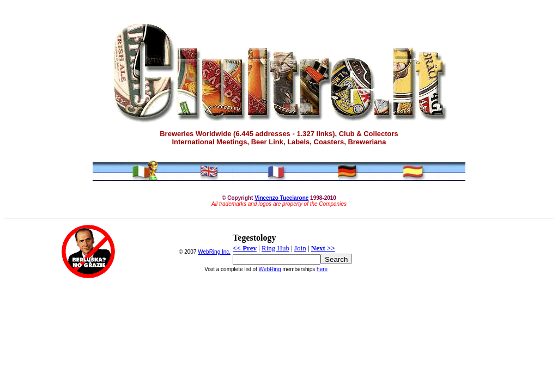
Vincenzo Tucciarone (281, 198)
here (322, 269)
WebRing (270, 269)
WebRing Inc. (214, 252)
